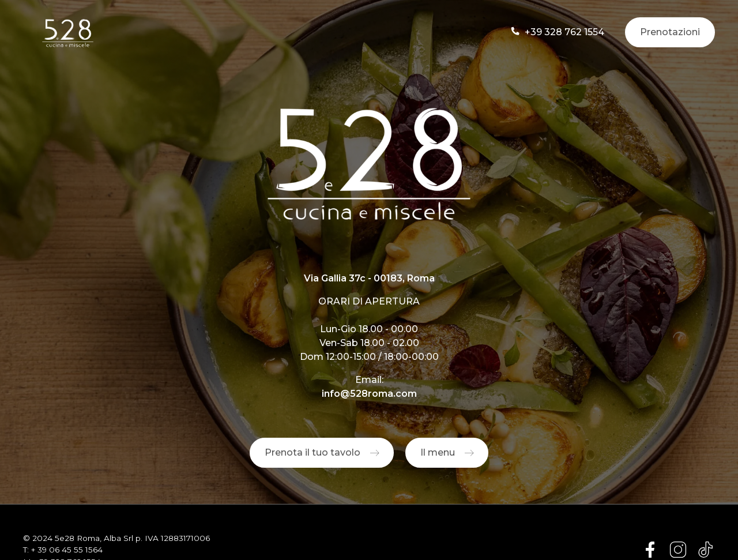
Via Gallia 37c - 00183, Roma (369, 278)
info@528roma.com (369, 394)
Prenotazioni (670, 32)
